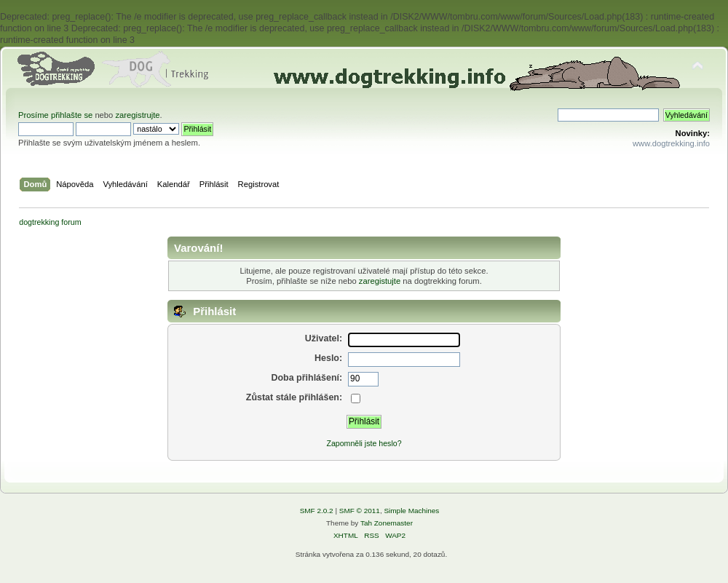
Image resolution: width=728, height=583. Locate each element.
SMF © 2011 (360, 511)
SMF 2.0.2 (317, 511)
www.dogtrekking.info (671, 143)
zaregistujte (380, 281)
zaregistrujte (137, 115)
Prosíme (35, 115)
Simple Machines (411, 511)
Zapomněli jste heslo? (364, 443)
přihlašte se (72, 115)
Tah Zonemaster (387, 523)
